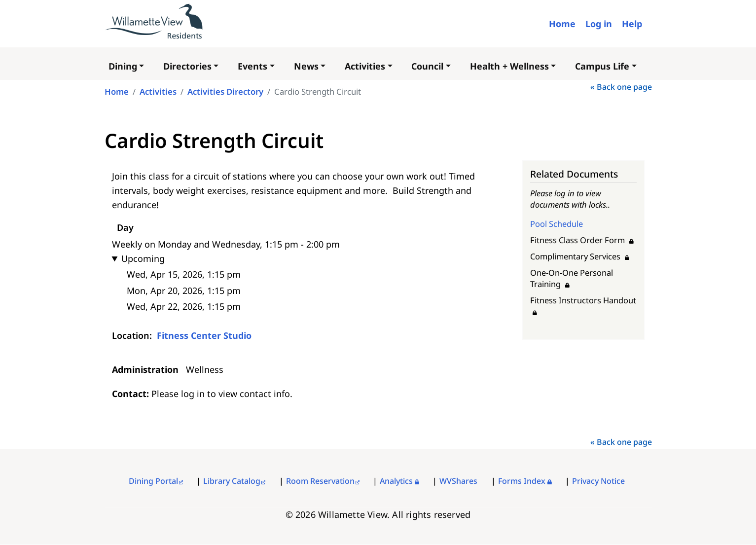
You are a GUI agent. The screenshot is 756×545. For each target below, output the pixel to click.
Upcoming (143, 258)
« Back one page (621, 87)
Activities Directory (225, 91)
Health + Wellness (509, 66)
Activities (365, 66)
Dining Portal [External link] (153, 481)
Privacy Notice (598, 481)
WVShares (458, 481)
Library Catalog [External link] (232, 481)
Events (252, 66)
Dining (123, 66)
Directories (187, 66)
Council (427, 66)
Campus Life (602, 66)
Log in (599, 24)
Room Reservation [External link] (320, 481)
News (306, 66)
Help (632, 24)
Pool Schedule (557, 224)
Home (562, 24)
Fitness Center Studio (204, 335)
